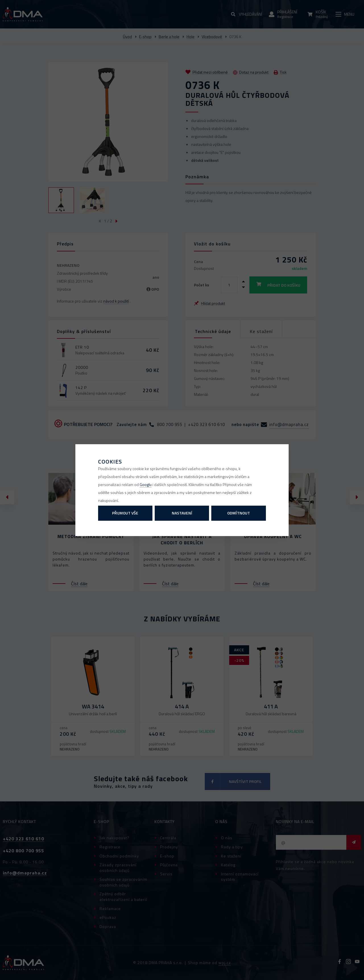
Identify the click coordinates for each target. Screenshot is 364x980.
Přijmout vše (125, 513)
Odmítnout (239, 513)
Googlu (146, 484)
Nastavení (182, 513)
